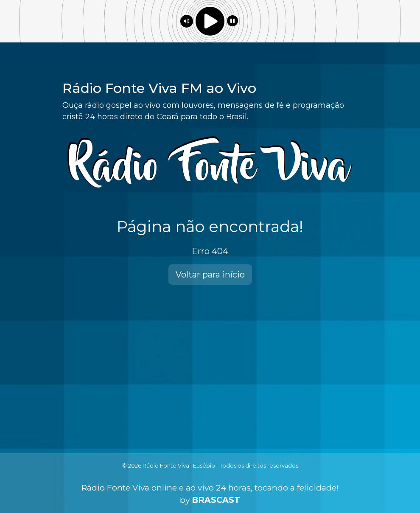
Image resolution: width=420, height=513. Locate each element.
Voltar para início (210, 275)
